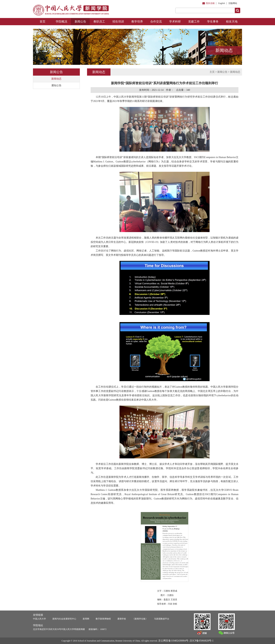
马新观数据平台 (162, 619)
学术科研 (175, 22)
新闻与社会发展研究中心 (64, 619)
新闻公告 (80, 22)
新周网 (86, 619)
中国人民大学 (39, 619)
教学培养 (137, 22)
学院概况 (61, 22)
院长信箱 (210, 3)
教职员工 (99, 22)
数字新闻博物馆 (103, 619)
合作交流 (156, 22)
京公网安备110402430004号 (173, 641)
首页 (43, 22)
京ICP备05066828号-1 (202, 641)
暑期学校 (122, 619)
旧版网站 (233, 3)
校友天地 (232, 22)
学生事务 (213, 22)
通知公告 (56, 85)
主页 (212, 72)
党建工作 (194, 22)
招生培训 (118, 22)
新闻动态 (56, 79)
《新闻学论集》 (140, 619)
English (222, 3)
